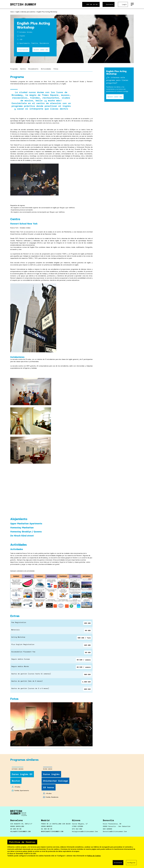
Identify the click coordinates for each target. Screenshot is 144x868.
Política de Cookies (94, 856)
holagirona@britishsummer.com (85, 831)
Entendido (118, 863)
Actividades (46, 69)
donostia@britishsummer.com (115, 831)
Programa (14, 69)
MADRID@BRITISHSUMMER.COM (52, 831)
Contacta (110, 4)
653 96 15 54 (92, 4)
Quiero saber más (41, 50)
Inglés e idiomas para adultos (25, 12)
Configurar (131, 863)
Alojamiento (33, 69)
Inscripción (23, 50)
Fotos (56, 69)
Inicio (12, 12)
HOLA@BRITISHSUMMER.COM (20, 831)
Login (124, 4)
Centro (23, 69)
